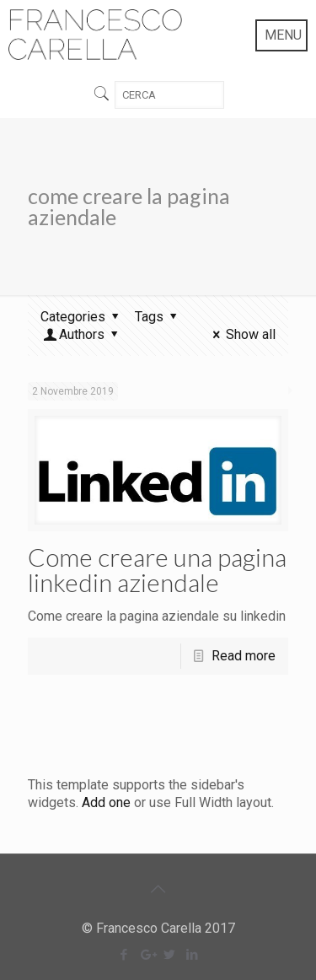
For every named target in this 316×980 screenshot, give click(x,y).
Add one (106, 802)
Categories (82, 317)
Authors (82, 334)
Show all (241, 334)
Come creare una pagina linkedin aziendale (157, 569)
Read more (244, 656)
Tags (158, 317)
